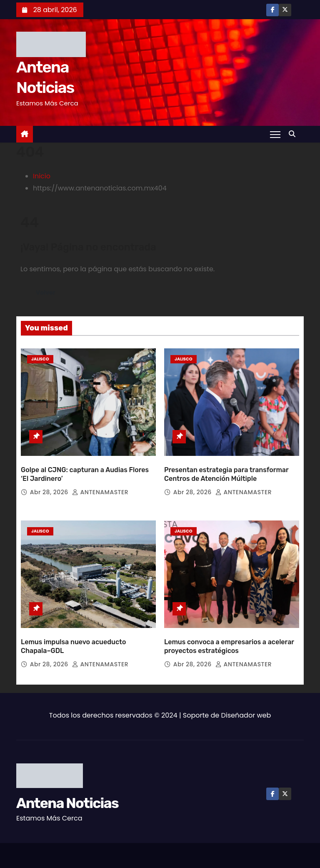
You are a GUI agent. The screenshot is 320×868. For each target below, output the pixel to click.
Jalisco (40, 359)
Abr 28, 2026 (50, 488)
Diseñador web (246, 708)
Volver (46, 293)
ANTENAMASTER (100, 488)
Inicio (42, 176)
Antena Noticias (67, 796)
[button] (294, 134)
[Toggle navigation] (275, 134)
